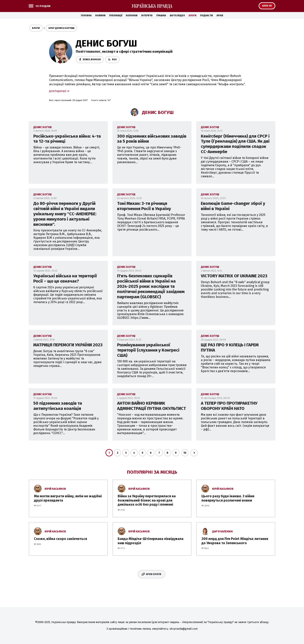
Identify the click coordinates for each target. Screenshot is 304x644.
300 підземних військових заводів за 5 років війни (152, 139)
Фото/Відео (177, 16)
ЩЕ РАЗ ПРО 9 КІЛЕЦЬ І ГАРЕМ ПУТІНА (230, 347)
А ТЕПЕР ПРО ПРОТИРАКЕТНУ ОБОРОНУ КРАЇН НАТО (229, 406)
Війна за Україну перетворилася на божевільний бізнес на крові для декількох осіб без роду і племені (147, 500)
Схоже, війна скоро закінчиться (60, 539)
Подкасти (206, 16)
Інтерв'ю (147, 16)
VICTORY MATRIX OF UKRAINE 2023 (234, 276)
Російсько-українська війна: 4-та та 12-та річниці (67, 139)
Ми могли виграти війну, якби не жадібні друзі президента (68, 498)
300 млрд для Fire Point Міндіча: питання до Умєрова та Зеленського (235, 541)
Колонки (132, 16)
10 (185, 453)
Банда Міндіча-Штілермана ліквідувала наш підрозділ (151, 541)
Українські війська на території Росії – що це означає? (65, 278)
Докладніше (58, 91)
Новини (100, 16)
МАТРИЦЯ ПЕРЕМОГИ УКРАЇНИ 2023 (68, 345)
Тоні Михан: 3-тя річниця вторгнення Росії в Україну (144, 206)
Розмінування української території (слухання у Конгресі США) (148, 350)
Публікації (116, 16)
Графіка (161, 16)
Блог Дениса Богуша (61, 28)
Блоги (193, 16)
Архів (220, 16)
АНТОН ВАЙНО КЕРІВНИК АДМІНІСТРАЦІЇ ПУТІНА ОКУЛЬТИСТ (152, 406)
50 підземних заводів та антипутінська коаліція (58, 406)
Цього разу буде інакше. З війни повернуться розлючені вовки (228, 498)
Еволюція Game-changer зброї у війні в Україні (233, 206)
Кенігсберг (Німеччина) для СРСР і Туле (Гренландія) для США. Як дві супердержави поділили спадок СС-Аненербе (235, 144)
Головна (86, 16)
